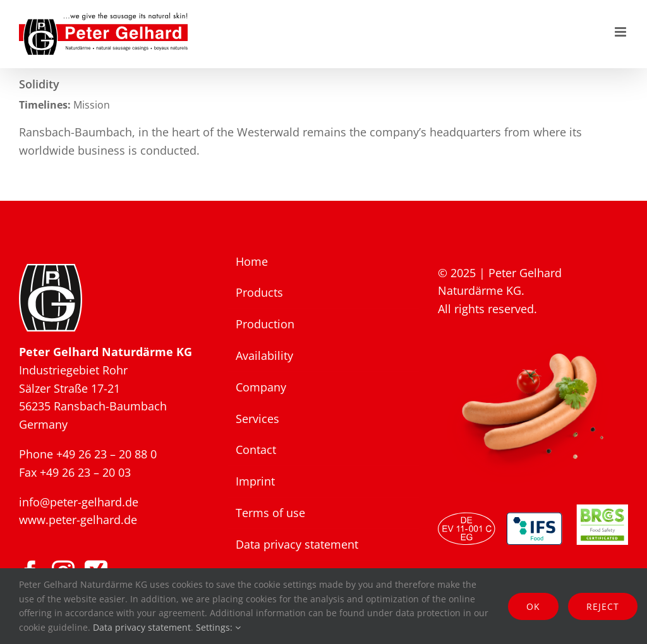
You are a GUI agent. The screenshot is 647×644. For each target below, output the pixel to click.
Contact (256, 450)
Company (261, 387)
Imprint (255, 481)
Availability (264, 355)
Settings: (218, 627)
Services (257, 419)
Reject (603, 606)
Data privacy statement (297, 544)
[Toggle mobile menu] (621, 32)
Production (265, 324)
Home (252, 261)
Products (259, 292)
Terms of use (270, 513)
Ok (533, 606)
